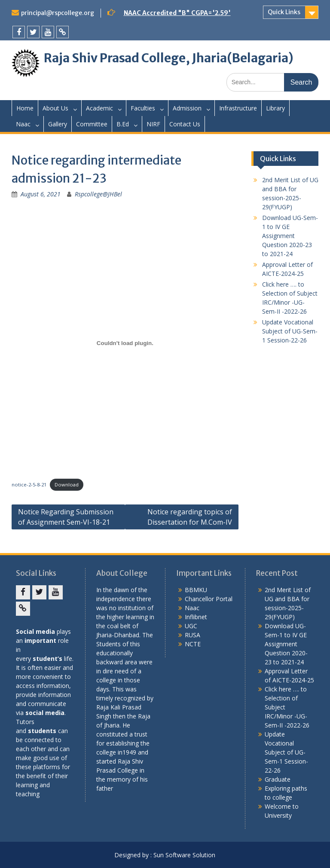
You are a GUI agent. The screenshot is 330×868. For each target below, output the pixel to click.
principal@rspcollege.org (58, 13)
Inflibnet (196, 617)
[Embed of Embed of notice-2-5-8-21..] (125, 343)
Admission (187, 108)
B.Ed (123, 124)
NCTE (193, 644)
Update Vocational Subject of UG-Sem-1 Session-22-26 (290, 331)
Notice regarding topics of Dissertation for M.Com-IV (190, 517)
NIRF (153, 124)
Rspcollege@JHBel (98, 194)
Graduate (278, 779)
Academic (99, 108)
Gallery (58, 124)
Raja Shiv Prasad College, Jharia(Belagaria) (169, 58)
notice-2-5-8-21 (29, 484)
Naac (23, 124)
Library (275, 108)
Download (67, 484)
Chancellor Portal (209, 599)
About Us (55, 108)
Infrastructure (238, 108)
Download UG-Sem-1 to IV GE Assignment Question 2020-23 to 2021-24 (290, 236)
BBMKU (196, 590)
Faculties (143, 108)
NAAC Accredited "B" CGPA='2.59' (177, 13)
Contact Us (185, 124)
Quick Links (284, 12)
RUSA (192, 635)
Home (25, 108)
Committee (92, 124)
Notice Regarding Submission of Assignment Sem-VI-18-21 (66, 517)
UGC (191, 626)
